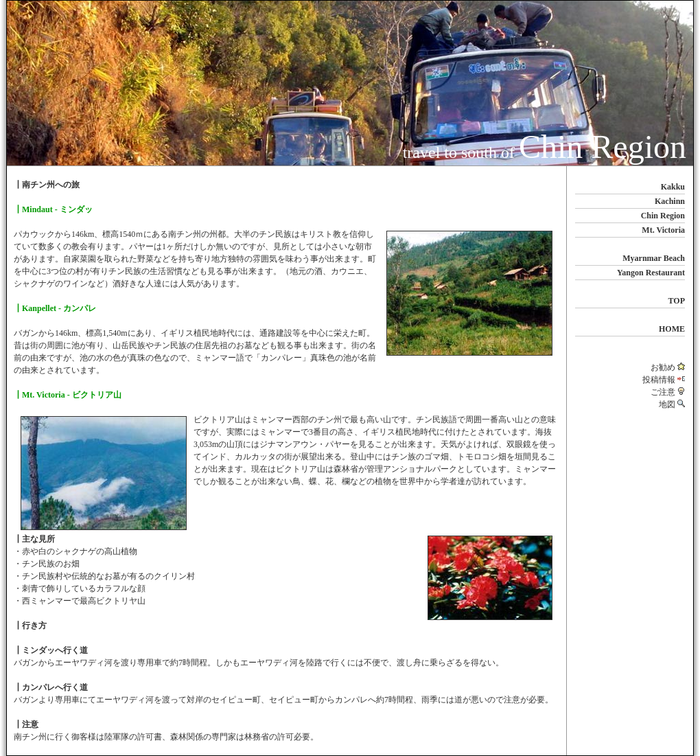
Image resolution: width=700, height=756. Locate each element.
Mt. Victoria (663, 230)
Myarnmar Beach (654, 258)
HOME (672, 329)
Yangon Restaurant (651, 273)
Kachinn (670, 201)
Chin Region (663, 216)
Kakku (673, 187)
